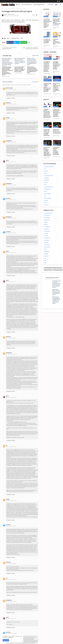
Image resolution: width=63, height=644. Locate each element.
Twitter (18, 42)
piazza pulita (47, 247)
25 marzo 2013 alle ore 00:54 (11, 397)
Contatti (51, 5)
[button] (61, 5)
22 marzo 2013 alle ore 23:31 (11, 89)
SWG (8, 9)
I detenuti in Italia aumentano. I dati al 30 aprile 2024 (57, 42)
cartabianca (47, 227)
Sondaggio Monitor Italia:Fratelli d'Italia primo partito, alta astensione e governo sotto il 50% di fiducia (47, 113)
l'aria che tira (48, 238)
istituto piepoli (48, 194)
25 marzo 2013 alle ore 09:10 (11, 563)
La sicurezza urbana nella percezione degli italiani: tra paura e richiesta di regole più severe (48, 23)
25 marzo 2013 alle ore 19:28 (11, 601)
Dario (7, 160)
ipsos (46, 191)
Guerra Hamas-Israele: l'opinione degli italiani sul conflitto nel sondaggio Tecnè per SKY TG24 (57, 87)
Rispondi (9, 98)
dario (7, 251)
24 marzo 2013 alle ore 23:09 (11, 354)
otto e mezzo (47, 245)
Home (18, 5)
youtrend (46, 205)
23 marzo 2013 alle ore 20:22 (11, 218)
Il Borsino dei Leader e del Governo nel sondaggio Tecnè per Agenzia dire (47, 132)
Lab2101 (46, 171)
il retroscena (47, 231)
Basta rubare (9, 88)
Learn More (11, 637)
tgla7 (46, 263)
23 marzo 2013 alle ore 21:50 (11, 233)
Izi (45, 169)
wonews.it (56, 278)
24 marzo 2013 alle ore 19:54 (11, 338)
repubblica (47, 252)
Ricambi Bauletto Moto (49, 268)
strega (8, 118)
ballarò (46, 224)
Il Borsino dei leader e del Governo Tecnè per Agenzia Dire (57, 131)
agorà (8, 38)
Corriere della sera (48, 213)
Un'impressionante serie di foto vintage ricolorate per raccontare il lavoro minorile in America (57, 284)
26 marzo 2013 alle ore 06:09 (11, 633)
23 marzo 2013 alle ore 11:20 (11, 119)
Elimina (13, 98)
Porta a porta (47, 215)
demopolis (47, 180)
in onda (46, 236)
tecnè (46, 203)
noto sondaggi (48, 198)
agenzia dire (47, 220)
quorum (46, 200)
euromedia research (49, 187)
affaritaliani (47, 218)
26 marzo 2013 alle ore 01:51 (11, 619)
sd (7, 445)
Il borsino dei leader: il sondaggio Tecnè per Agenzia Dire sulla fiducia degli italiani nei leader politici (47, 152)
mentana (46, 242)
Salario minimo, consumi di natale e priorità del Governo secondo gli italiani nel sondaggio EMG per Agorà (32, 70)
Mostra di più (35, 56)
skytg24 (46, 254)
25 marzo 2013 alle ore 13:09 (11, 579)
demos (46, 182)
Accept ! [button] (6, 640)
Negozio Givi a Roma (49, 270)
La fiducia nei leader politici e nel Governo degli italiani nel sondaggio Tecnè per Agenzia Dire (57, 113)
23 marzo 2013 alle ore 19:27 (11, 200)
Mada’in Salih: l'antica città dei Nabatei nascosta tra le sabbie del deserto (56, 292)
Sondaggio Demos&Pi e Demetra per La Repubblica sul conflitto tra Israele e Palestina (57, 65)
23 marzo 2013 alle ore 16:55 (11, 185)
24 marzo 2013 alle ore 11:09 (11, 253)
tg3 (45, 258)
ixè (45, 196)
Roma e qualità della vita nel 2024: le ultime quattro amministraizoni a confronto (57, 22)
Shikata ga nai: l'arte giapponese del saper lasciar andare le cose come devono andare (56, 300)
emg (45, 185)
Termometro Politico (49, 176)
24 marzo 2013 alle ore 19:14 (11, 282)
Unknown (8, 103)
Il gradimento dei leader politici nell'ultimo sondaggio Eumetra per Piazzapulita (56, 151)
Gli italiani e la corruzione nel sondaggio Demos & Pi (47, 41)
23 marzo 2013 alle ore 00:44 (11, 104)
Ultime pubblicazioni (27, 5)
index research (48, 189)
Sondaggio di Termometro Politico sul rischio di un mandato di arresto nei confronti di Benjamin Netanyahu (47, 67)
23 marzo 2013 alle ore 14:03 (11, 142)
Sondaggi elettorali (39, 5)
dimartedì (47, 229)
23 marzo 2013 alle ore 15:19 (11, 162)
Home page (4, 9)
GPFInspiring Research (49, 167)
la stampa (47, 240)
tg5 (45, 261)
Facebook (11, 42)
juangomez (9, 141)
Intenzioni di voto (15, 38)
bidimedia (47, 178)
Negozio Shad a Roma (58, 268)
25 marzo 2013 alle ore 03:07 (11, 500)
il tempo (46, 233)
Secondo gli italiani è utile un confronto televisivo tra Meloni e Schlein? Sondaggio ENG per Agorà (20, 69)
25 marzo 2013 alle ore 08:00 (11, 526)
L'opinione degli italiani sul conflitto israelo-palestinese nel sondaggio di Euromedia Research (47, 87)
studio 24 (47, 256)
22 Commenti (35, 82)
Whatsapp (24, 42)
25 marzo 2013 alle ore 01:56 (11, 447)
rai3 (45, 249)
